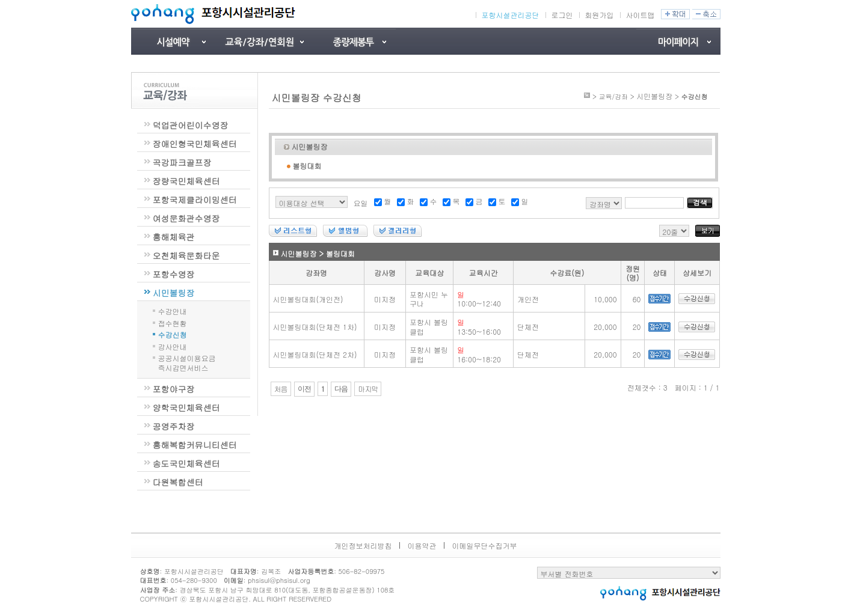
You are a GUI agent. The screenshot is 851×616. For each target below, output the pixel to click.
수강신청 (173, 334)
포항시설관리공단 (511, 15)
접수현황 (173, 322)
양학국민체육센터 (186, 407)
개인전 (528, 299)
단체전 (528, 327)
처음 (281, 389)
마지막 (368, 389)
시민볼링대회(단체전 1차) (315, 327)
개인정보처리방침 (363, 545)
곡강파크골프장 (182, 162)
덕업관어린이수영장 (191, 125)
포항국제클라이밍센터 (195, 200)
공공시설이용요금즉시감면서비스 (187, 363)
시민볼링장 (174, 293)
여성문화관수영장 (186, 218)
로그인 (562, 15)
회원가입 (600, 15)
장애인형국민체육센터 (195, 144)
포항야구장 (174, 389)
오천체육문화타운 (186, 255)
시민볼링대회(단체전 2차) (315, 354)
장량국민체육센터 (186, 181)
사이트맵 (641, 15)
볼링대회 (307, 166)
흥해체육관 (174, 237)
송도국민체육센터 (186, 463)
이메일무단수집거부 (485, 545)
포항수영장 (174, 274)
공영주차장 (174, 426)
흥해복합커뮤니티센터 (195, 445)
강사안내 (173, 346)
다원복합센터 (178, 482)
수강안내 (173, 310)
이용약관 (422, 545)
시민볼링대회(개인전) (308, 299)
